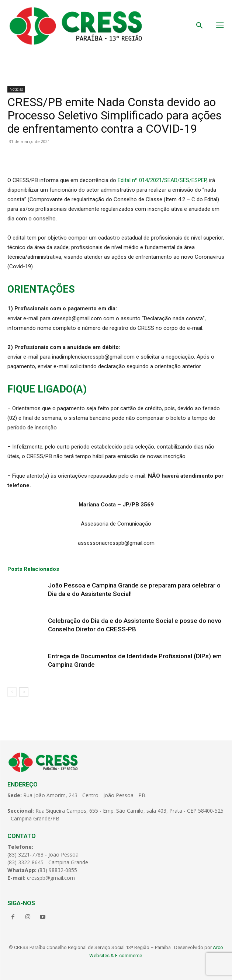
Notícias (16, 89)
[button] (200, 26)
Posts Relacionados (33, 569)
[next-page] (24, 692)
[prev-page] (12, 692)
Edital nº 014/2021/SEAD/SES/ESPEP (162, 180)
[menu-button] (220, 26)
